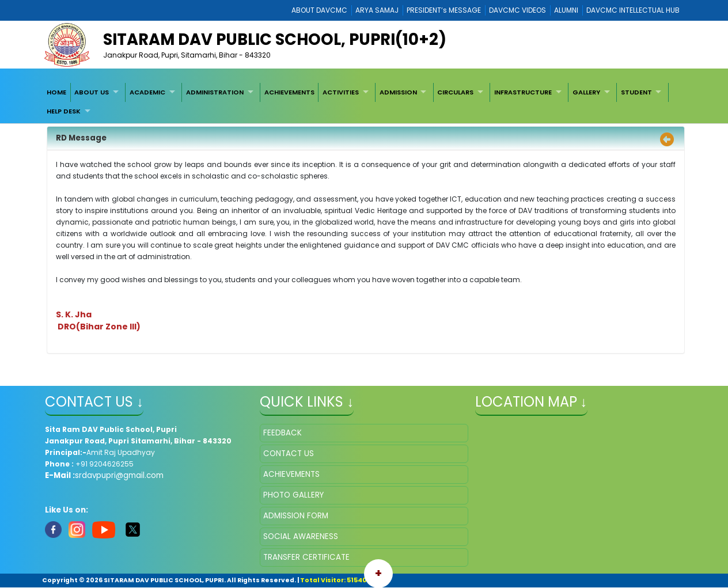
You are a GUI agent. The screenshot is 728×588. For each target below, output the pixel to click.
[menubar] (364, 102)
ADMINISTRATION (215, 92)
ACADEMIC (147, 92)
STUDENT (636, 92)
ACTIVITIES (341, 92)
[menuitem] (56, 92)
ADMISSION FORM (296, 516)
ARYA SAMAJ (377, 10)
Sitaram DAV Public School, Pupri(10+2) (275, 39)
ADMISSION (398, 92)
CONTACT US (289, 454)
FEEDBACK (283, 433)
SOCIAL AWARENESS (301, 536)
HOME (56, 92)
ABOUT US (92, 92)
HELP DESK (64, 111)
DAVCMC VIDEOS (517, 10)
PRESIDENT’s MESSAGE (444, 10)
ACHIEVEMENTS (289, 92)
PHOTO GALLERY (293, 495)
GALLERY (586, 92)
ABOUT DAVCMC (319, 10)
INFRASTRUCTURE (523, 92)
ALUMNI (566, 10)
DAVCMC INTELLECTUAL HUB (633, 10)
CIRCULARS (455, 92)
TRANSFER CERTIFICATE (306, 557)
